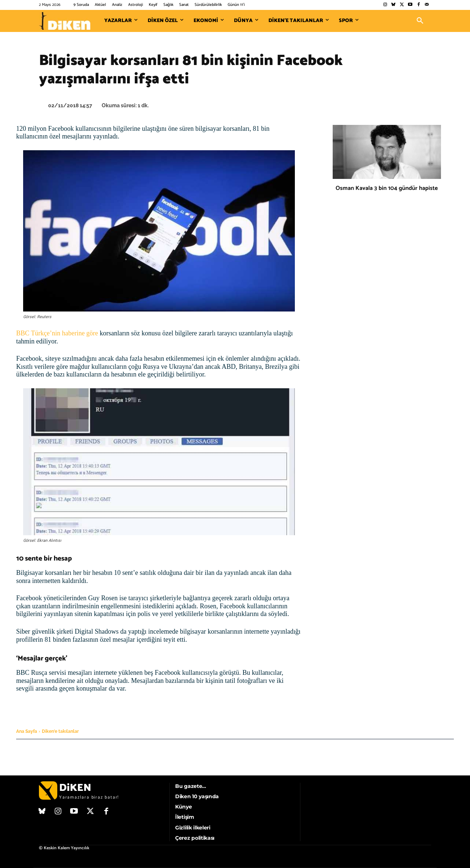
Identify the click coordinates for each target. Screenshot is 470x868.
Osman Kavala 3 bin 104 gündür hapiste (387, 188)
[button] (420, 21)
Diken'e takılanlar (60, 731)
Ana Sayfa (27, 731)
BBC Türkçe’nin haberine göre (57, 333)
